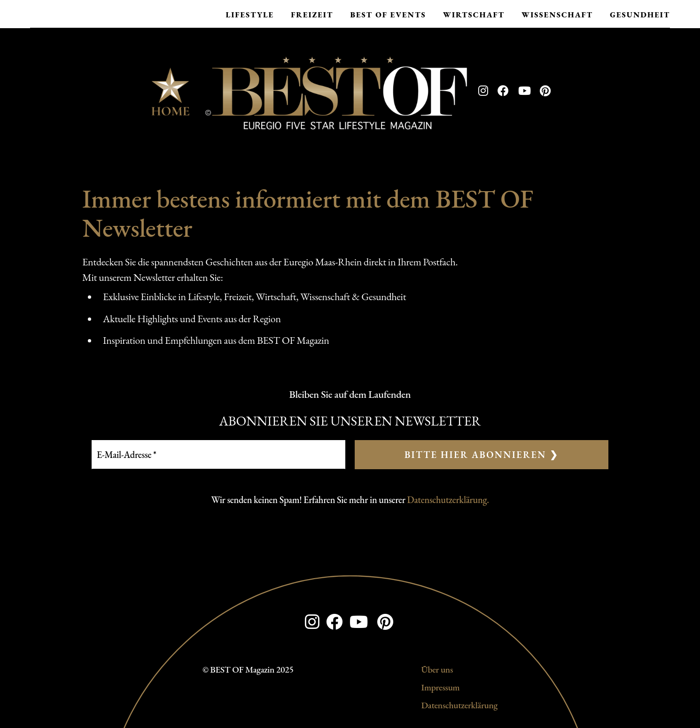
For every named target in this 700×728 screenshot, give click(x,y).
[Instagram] (483, 91)
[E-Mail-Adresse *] (218, 455)
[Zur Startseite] (309, 91)
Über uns (437, 670)
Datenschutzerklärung (459, 705)
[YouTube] (525, 91)
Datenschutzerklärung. (448, 500)
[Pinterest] (545, 91)
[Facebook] (503, 91)
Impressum (441, 687)
